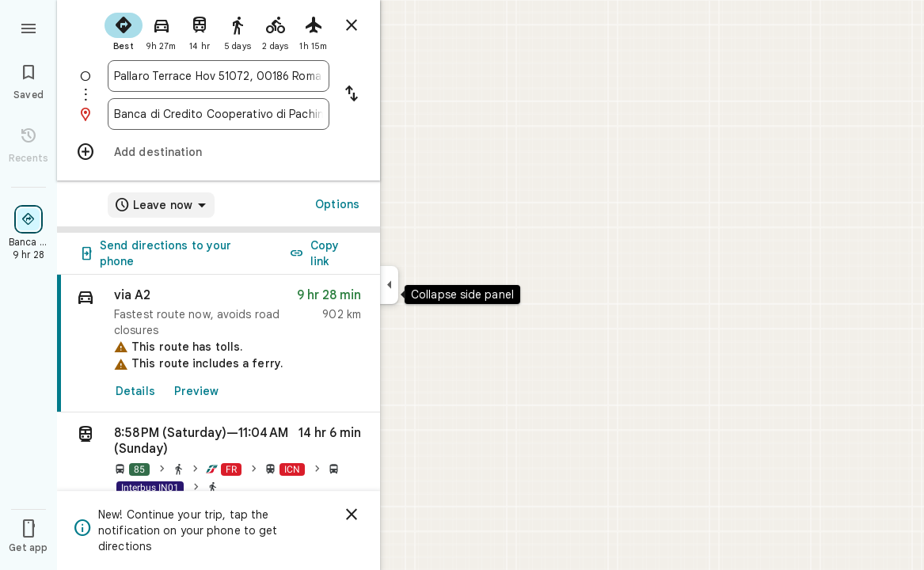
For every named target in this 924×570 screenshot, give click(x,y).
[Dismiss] (352, 515)
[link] (219, 344)
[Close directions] (352, 25)
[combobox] (219, 76)
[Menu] (29, 27)
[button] (219, 463)
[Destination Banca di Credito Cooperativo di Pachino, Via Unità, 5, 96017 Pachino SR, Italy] (219, 114)
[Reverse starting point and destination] (352, 95)
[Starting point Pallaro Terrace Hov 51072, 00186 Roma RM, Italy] (219, 76)
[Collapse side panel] (389, 285)
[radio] (124, 30)
